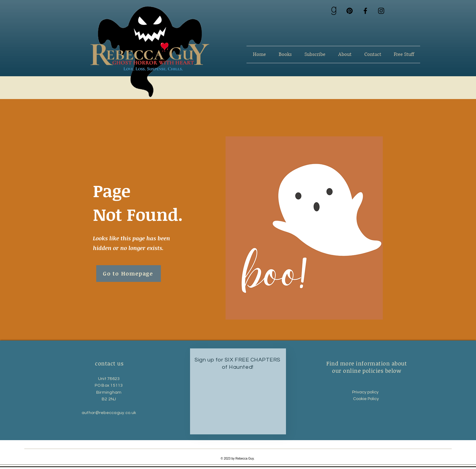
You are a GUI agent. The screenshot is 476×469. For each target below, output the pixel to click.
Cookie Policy (366, 399)
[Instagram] (381, 11)
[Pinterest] (350, 11)
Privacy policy (366, 392)
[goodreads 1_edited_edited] (334, 11)
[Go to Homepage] (129, 274)
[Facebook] (365, 11)
